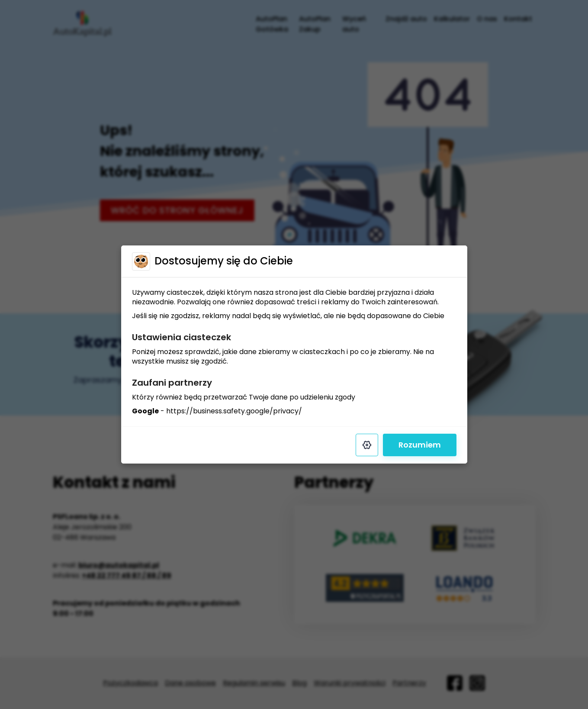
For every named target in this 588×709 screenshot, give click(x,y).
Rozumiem (420, 445)
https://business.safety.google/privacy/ (234, 411)
